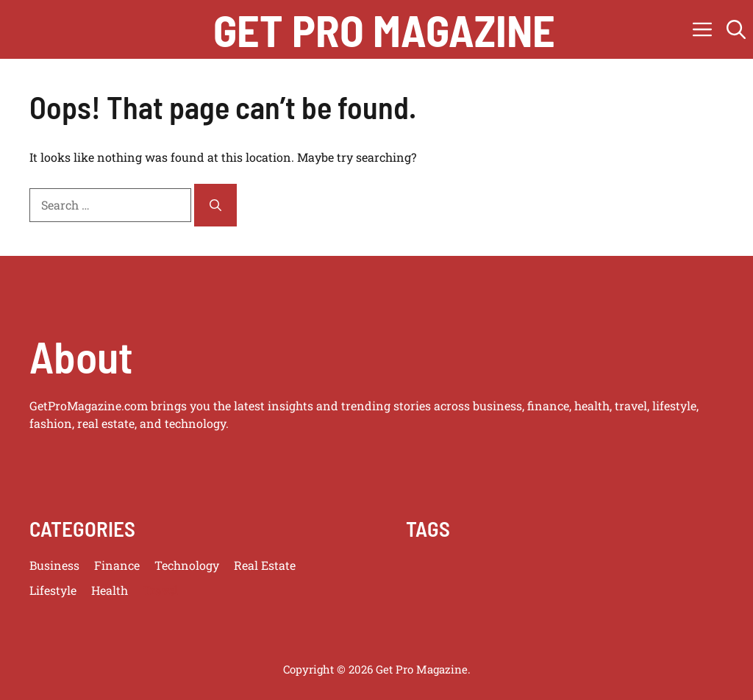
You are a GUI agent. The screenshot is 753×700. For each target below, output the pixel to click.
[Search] (215, 205)
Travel (160, 590)
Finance (117, 565)
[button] (736, 29)
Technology (187, 565)
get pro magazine (384, 29)
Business (54, 565)
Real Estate (265, 565)
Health (110, 590)
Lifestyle (53, 590)
